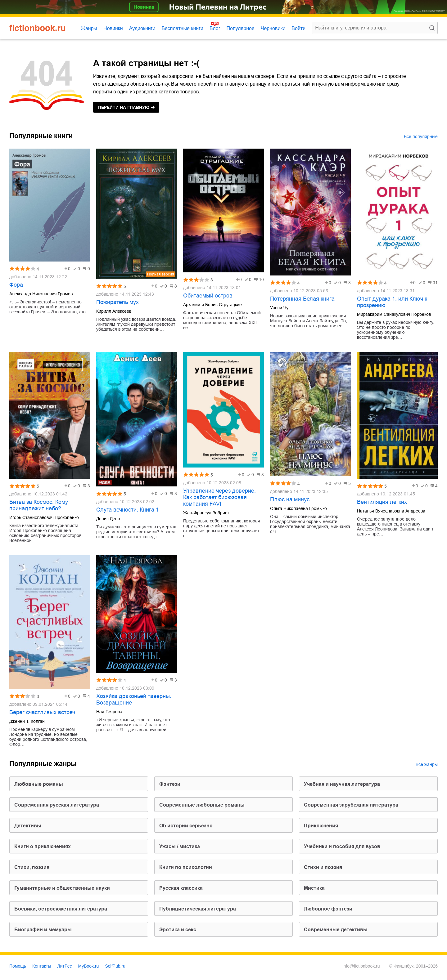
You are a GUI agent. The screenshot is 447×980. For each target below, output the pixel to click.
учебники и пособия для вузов (342, 846)
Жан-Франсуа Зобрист (206, 513)
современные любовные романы (202, 805)
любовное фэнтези (328, 909)
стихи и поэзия (323, 867)
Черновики (273, 28)
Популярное (241, 28)
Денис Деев (108, 519)
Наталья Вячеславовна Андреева (391, 511)
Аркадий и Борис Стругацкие (212, 305)
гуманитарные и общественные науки (62, 888)
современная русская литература (57, 805)
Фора (16, 285)
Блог (215, 28)
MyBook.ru (89, 966)
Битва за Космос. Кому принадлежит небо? (39, 505)
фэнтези (170, 784)
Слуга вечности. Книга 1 (128, 510)
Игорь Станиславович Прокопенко (44, 517)
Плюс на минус (290, 499)
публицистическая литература (198, 909)
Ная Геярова (109, 712)
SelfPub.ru (115, 966)
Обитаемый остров (208, 296)
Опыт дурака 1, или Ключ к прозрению (392, 302)
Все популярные (421, 136)
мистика (314, 888)
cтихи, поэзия (32, 867)
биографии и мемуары (43, 930)
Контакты (42, 966)
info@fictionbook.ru (361, 966)
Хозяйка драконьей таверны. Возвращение (134, 699)
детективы (28, 826)
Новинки (113, 28)
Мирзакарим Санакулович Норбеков (394, 314)
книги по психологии (186, 867)
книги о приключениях (43, 846)
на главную (124, 107)
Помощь (18, 966)
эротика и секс (178, 930)
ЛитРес (65, 966)
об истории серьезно (186, 826)
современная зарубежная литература (351, 805)
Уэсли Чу (279, 308)
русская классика (181, 888)
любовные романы (39, 784)
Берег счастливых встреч (42, 712)
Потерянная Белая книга (302, 299)
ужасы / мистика (180, 846)
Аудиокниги (142, 28)
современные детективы (336, 930)
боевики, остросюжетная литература (61, 909)
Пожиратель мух (117, 302)
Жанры (89, 28)
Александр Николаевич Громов (41, 294)
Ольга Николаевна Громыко (298, 508)
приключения (321, 826)
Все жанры (427, 764)
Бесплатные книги (182, 28)
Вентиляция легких (382, 502)
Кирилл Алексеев (114, 311)
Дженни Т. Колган (27, 721)
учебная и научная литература (342, 784)
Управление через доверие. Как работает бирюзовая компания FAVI (219, 497)
